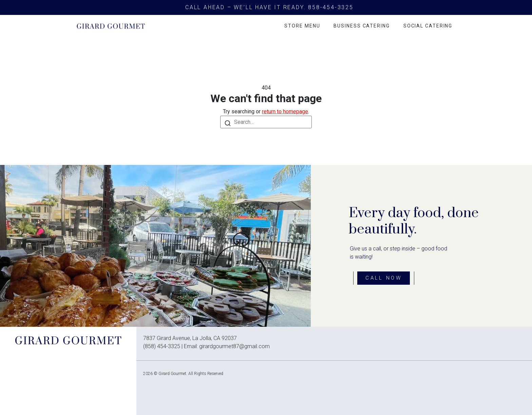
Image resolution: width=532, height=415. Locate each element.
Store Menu (302, 26)
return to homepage (285, 111)
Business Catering (362, 26)
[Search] (228, 123)
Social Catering (428, 26)
